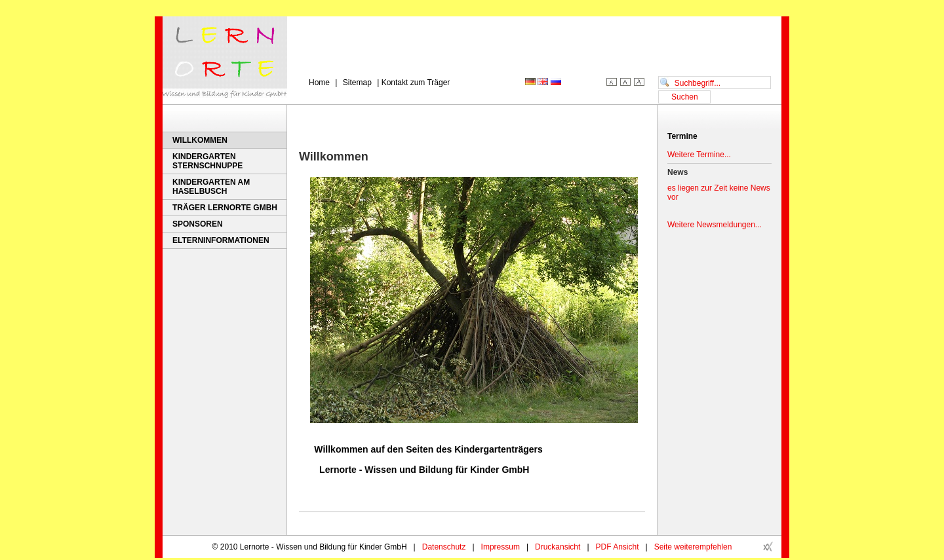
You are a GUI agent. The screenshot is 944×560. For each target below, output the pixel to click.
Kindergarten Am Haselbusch (211, 187)
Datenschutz (444, 547)
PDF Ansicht (618, 547)
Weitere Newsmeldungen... (715, 225)
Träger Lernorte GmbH (225, 208)
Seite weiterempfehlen (693, 547)
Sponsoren (198, 224)
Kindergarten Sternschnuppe (207, 161)
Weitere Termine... (699, 155)
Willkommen (200, 140)
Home (319, 83)
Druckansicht (558, 547)
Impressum (501, 547)
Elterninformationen (221, 240)
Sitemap (357, 83)
